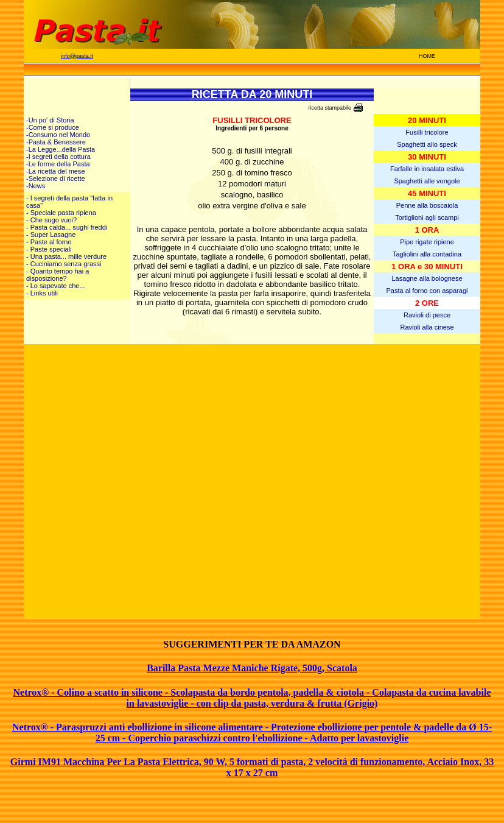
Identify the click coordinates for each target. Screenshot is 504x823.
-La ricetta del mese (56, 171)
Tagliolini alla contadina (427, 254)
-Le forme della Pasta (58, 164)
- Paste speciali (49, 249)
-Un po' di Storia (50, 120)
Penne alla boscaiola (427, 205)
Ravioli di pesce (427, 315)
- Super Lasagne (51, 235)
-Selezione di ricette (56, 178)
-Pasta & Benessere (56, 142)
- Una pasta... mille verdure (66, 256)
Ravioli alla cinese (427, 327)
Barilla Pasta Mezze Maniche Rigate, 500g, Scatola (252, 668)
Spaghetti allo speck (427, 144)
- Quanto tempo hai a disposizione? (58, 275)
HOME (427, 56)
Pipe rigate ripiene (427, 242)
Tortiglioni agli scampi (427, 217)
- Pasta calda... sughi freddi (67, 227)
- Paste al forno (49, 242)
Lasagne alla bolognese (427, 278)
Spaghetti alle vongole (427, 181)
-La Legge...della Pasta (61, 149)
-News (36, 186)
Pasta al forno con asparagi (427, 291)
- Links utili (42, 293)
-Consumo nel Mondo (58, 135)
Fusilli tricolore (427, 132)
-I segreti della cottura (58, 157)
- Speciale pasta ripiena (61, 213)
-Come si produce (53, 127)
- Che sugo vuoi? (51, 220)
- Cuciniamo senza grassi (64, 264)
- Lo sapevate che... (56, 286)
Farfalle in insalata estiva (427, 169)
